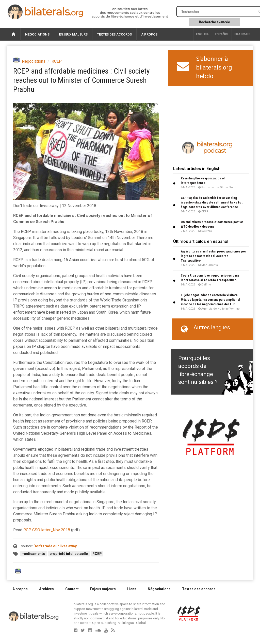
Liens (132, 589)
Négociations (37, 34)
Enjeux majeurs (73, 34)
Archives (46, 589)
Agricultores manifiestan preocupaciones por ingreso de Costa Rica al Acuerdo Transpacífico (213, 256)
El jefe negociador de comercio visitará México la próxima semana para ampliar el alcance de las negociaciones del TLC (210, 300)
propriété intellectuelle (69, 554)
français (242, 34)
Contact (72, 589)
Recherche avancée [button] (215, 22)
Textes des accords (114, 34)
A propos (20, 589)
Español (222, 34)
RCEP (57, 61)
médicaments (34, 554)
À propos (149, 34)
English (203, 34)
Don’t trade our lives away (55, 546)
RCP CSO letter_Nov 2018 (47, 530)
